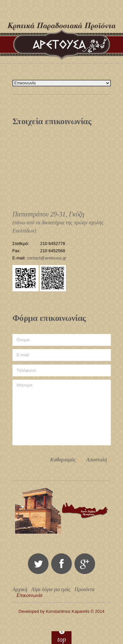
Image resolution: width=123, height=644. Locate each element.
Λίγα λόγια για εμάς (51, 589)
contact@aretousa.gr (47, 258)
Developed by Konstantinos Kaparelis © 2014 (62, 611)
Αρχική (20, 589)
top (62, 639)
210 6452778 (53, 244)
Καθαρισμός (63, 460)
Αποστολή (97, 460)
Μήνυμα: (62, 412)
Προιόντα (84, 589)
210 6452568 (53, 251)
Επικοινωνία (29, 595)
